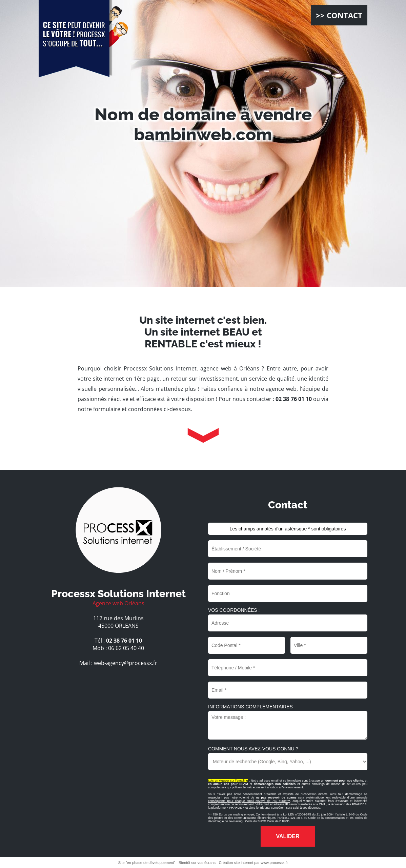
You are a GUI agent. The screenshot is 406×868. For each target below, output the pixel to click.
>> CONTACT (339, 15)
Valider (288, 836)
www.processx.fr (274, 863)
